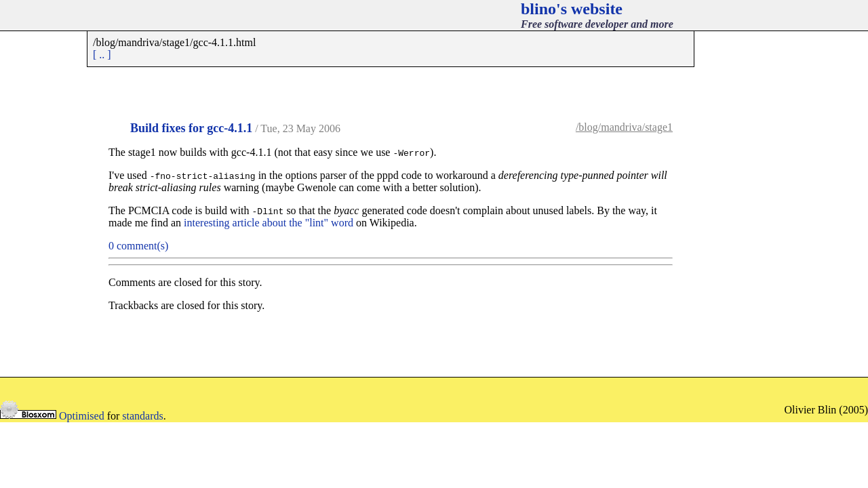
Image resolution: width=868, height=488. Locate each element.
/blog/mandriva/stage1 (624, 127)
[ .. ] (102, 55)
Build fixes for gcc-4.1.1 (191, 128)
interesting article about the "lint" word (269, 223)
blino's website (572, 9)
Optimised (82, 416)
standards (142, 416)
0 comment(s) (138, 246)
